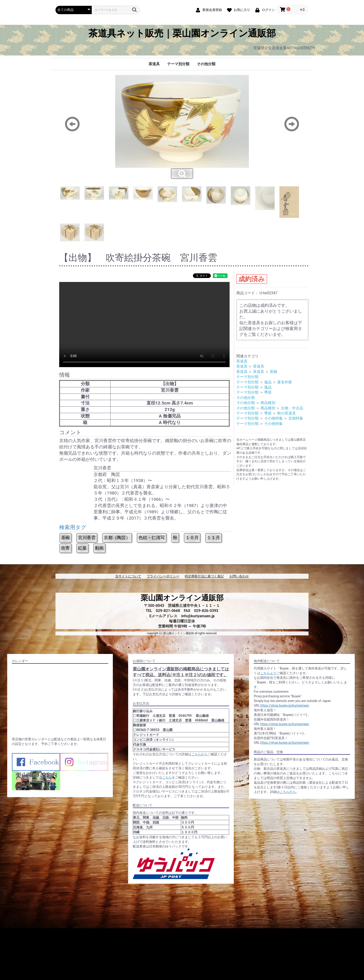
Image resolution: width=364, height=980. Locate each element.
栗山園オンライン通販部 (182, 598)
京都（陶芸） (117, 538)
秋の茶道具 (286, 413)
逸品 (268, 382)
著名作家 (285, 382)
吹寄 (65, 548)
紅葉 (82, 548)
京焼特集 (296, 418)
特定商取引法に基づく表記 (204, 576)
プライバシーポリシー (163, 576)
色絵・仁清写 (152, 538)
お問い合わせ (239, 576)
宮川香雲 (87, 538)
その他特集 (273, 418)
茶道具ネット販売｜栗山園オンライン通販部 (182, 33)
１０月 (192, 538)
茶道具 (154, 64)
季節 (268, 392)
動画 (99, 548)
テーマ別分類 (178, 64)
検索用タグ (73, 527)
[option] (182, 127)
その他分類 (206, 64)
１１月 (213, 538)
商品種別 (268, 403)
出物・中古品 (292, 408)
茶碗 (65, 538)
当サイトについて (128, 576)
